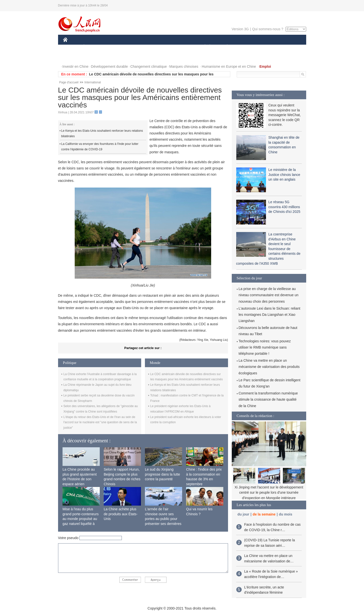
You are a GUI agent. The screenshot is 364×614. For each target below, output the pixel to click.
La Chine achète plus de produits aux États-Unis (121, 514)
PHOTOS (73, 57)
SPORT (245, 47)
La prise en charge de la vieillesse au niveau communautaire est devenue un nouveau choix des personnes (269, 295)
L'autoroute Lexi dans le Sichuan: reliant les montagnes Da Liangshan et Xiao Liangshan (270, 315)
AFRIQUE (137, 47)
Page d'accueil (69, 82)
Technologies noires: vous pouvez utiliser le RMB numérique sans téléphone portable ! (265, 347)
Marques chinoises (184, 66)
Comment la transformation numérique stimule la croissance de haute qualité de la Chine (268, 399)
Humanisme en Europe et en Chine (229, 66)
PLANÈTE (225, 47)
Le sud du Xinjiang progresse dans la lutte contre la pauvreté (163, 474)
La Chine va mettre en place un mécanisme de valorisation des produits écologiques (269, 367)
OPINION (289, 47)
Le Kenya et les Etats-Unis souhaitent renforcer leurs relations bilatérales (102, 133)
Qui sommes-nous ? (268, 29)
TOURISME (266, 47)
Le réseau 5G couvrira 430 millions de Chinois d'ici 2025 (284, 207)
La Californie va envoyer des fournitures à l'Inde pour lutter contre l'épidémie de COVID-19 (100, 147)
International (93, 82)
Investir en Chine (76, 66)
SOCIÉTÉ (203, 47)
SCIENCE (158, 47)
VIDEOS (93, 57)
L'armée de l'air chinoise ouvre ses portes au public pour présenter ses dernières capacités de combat (163, 519)
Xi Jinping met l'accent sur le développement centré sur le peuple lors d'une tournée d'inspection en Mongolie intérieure (269, 493)
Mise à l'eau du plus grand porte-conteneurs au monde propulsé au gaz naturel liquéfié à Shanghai (81, 519)
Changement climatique (149, 66)
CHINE (72, 47)
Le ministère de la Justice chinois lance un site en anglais (284, 175)
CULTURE (181, 47)
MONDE (116, 47)
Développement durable (110, 66)
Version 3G (240, 29)
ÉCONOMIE (93, 47)
